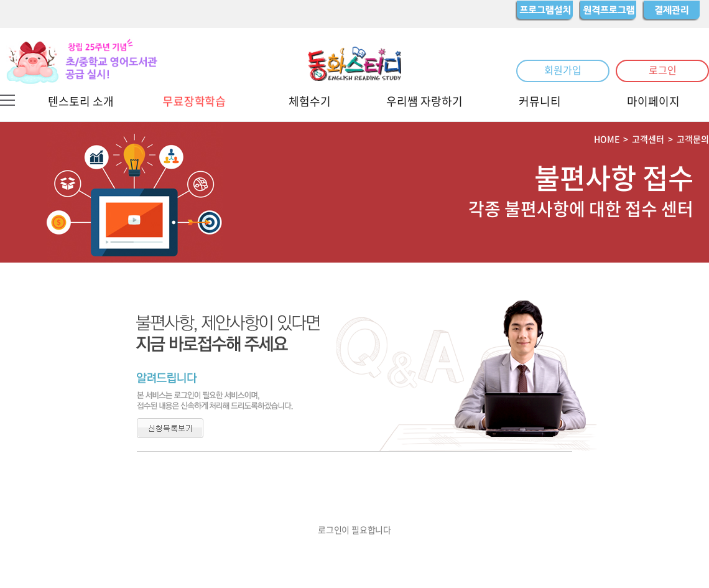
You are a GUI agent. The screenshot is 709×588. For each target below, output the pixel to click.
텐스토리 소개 (81, 101)
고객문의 (693, 139)
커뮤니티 (540, 101)
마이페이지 (653, 101)
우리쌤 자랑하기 (424, 101)
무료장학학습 (194, 101)
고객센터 (648, 139)
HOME (607, 139)
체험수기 (310, 101)
